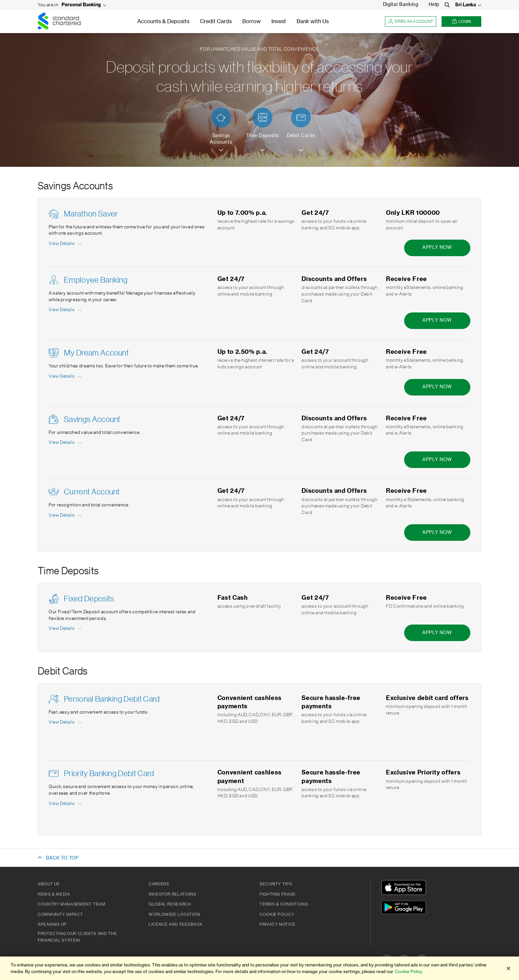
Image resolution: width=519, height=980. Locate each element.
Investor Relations (172, 894)
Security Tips (276, 884)
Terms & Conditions (284, 904)
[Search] (447, 5)
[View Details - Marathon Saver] (65, 244)
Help (434, 5)
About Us (49, 884)
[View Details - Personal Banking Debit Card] (65, 723)
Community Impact (60, 914)
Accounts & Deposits (163, 22)
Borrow (252, 22)
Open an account (411, 22)
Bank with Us (313, 22)
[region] (259, 968)
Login (461, 22)
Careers (159, 884)
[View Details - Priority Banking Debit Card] (65, 804)
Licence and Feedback (176, 924)
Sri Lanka (466, 5)
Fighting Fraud (278, 894)
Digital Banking (401, 5)
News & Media (54, 894)
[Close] (508, 968)
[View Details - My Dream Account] (65, 377)
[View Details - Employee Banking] (65, 310)
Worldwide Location (174, 914)
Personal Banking (81, 5)
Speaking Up (52, 924)
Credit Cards (216, 22)
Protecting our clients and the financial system (77, 937)
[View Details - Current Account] (65, 516)
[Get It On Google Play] (405, 908)
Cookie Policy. (409, 972)
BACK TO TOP (62, 858)
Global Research (170, 904)
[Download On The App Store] (405, 888)
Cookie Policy (277, 914)
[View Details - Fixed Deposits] (65, 629)
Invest (279, 22)
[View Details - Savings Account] (65, 443)
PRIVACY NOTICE (278, 924)
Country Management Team (72, 904)
